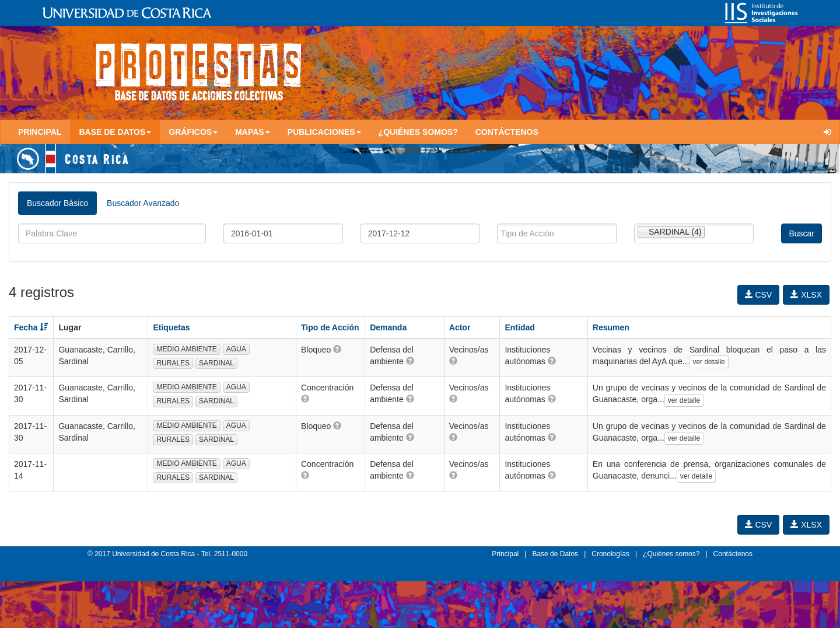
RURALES (173, 363)
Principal (40, 132)
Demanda (388, 327)
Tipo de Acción (330, 327)
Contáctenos (507, 132)
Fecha (31, 327)
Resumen (611, 327)
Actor (460, 327)
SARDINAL (216, 363)
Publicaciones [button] (324, 132)
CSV (759, 295)
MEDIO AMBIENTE (186, 349)
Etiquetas (171, 327)
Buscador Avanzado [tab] (143, 203)
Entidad (519, 327)
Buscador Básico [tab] (57, 203)
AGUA (236, 349)
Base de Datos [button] (115, 132)
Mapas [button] (253, 132)
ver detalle (708, 362)
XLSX (806, 295)
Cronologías (610, 554)
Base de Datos (555, 554)
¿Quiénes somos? (418, 132)
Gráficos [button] (193, 132)
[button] (337, 349)
